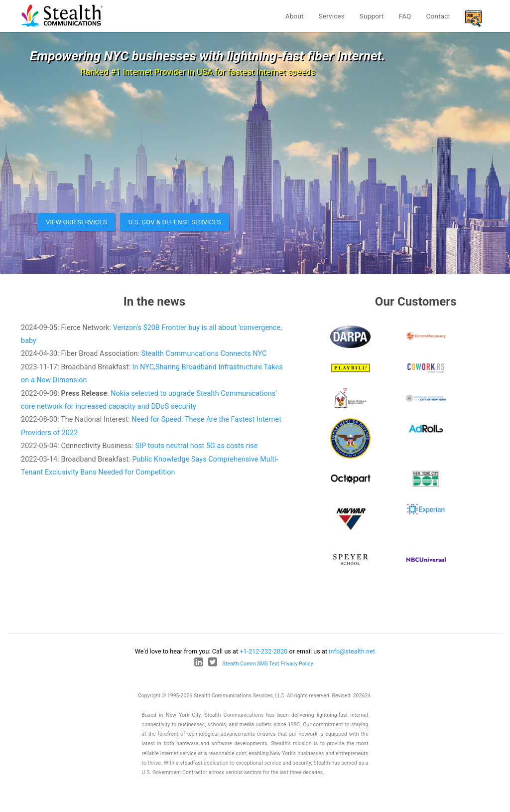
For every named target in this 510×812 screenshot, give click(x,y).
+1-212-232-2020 (263, 651)
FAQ (405, 16)
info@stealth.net (352, 651)
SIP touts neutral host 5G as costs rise (196, 446)
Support (372, 16)
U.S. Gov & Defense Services (175, 222)
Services (332, 16)
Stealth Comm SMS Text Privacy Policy (268, 664)
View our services (76, 222)
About (295, 16)
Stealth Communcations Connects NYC (204, 353)
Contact (438, 16)
